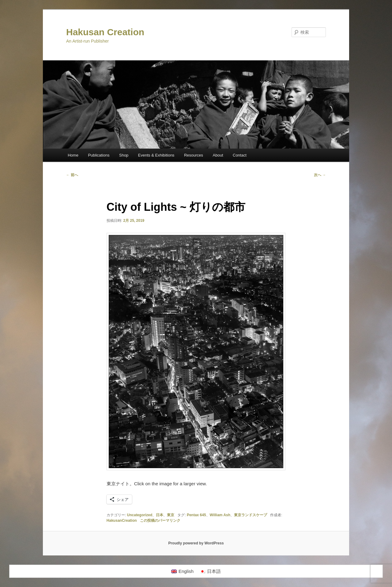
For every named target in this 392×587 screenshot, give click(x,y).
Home (73, 155)
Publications (99, 155)
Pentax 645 (196, 515)
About (218, 155)
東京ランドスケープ (251, 515)
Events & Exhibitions (156, 155)
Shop (124, 155)
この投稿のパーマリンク (160, 521)
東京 (171, 515)
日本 (160, 515)
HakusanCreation (122, 521)
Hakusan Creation (105, 32)
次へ (320, 175)
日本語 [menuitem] (214, 571)
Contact (240, 155)
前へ (72, 175)
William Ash (220, 515)
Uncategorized (140, 515)
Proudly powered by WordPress (196, 543)
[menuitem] (182, 571)
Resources (194, 155)
